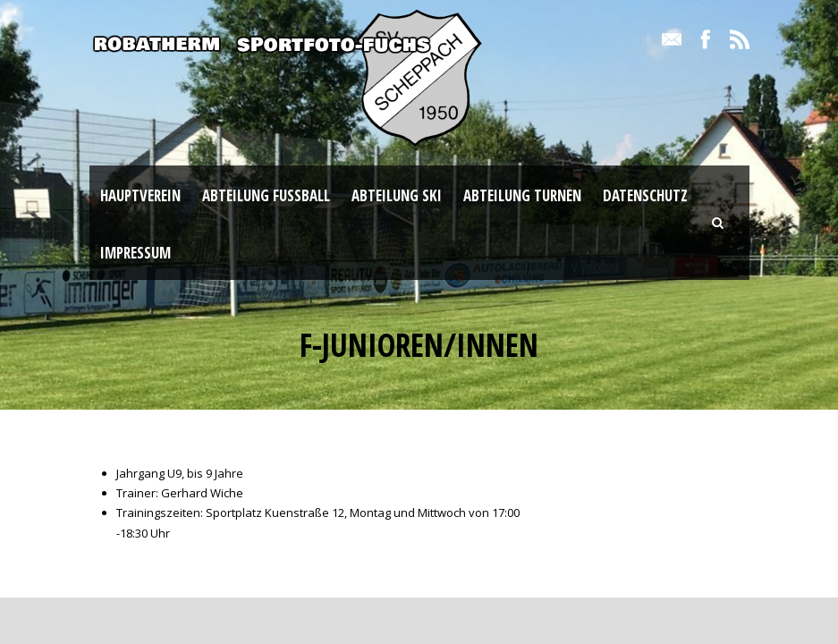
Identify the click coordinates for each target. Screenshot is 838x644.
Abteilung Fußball (266, 195)
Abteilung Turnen (522, 195)
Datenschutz (645, 195)
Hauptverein (140, 195)
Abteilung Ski (397, 195)
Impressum (135, 253)
